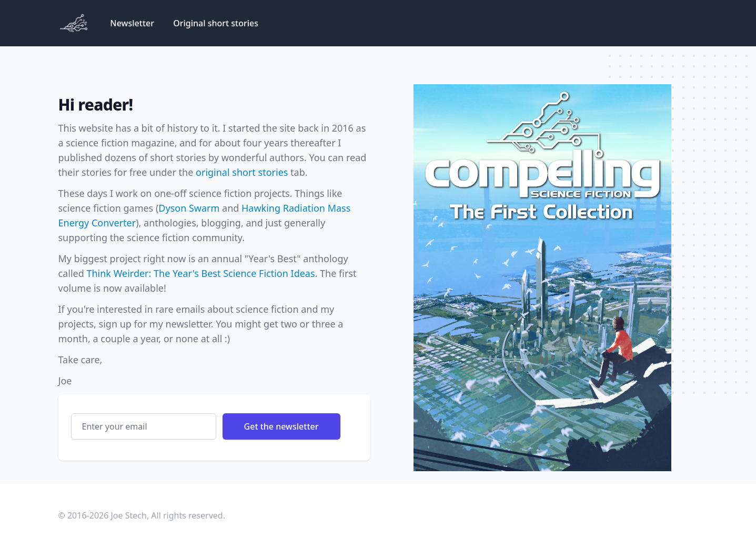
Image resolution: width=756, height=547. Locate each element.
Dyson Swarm (189, 208)
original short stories (242, 172)
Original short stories (216, 23)
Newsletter (133, 23)
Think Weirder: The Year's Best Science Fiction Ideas (200, 273)
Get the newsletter (281, 426)
